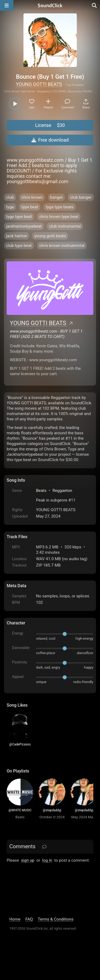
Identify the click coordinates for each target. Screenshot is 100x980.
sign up (28, 860)
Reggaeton (62, 491)
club (10, 197)
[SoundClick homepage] (50, 5)
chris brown (32, 197)
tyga (10, 207)
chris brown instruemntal (62, 246)
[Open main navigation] (7, 5)
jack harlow (17, 236)
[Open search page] (95, 5)
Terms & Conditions (56, 919)
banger (57, 197)
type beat (30, 207)
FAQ (29, 919)
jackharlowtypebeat (24, 226)
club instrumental (65, 226)
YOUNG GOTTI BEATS (39, 84)
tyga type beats (59, 207)
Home (15, 919)
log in (47, 860)
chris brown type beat (59, 217)
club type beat (19, 246)
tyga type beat (19, 217)
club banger (81, 197)
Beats (41, 491)
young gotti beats (50, 236)
